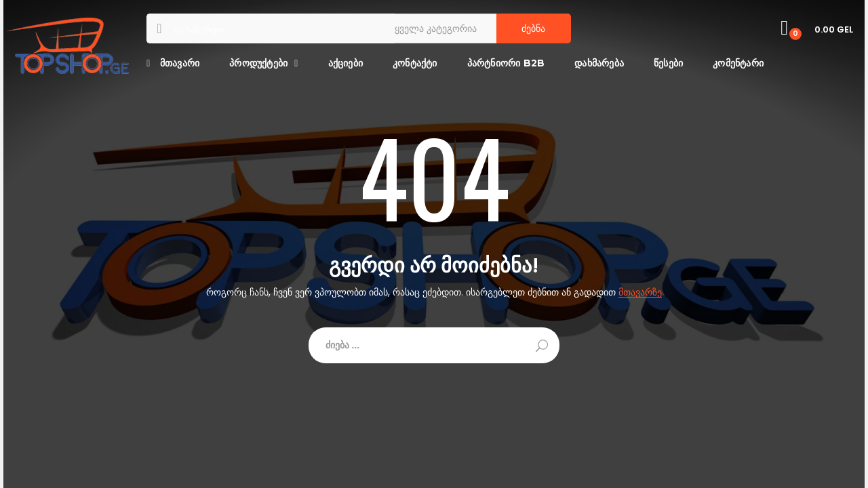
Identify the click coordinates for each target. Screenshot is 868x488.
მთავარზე (640, 292)
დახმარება (599, 63)
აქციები (346, 63)
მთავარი (173, 63)
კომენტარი (738, 63)
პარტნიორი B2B (506, 63)
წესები (668, 63)
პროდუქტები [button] (258, 63)
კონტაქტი (415, 63)
